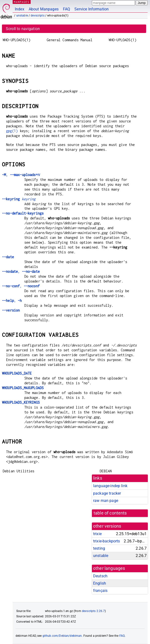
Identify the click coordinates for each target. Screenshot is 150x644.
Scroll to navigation (23, 29)
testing (99, 548)
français (100, 591)
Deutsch (100, 576)
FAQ (66, 9)
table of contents (110, 513)
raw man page (106, 501)
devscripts (38, 16)
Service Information (92, 9)
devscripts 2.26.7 (93, 611)
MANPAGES (22, 2)
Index (20, 9)
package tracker (107, 493)
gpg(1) (12, 131)
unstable (22, 16)
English (100, 583)
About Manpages (44, 9)
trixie (97, 534)
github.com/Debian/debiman (62, 636)
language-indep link (110, 486)
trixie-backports (106, 541)
